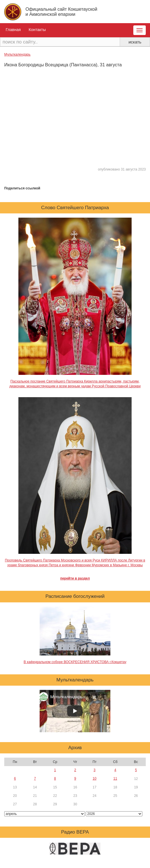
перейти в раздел (75, 578)
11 (115, 779)
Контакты (37, 30)
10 (94, 779)
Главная (13, 30)
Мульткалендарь (17, 54)
